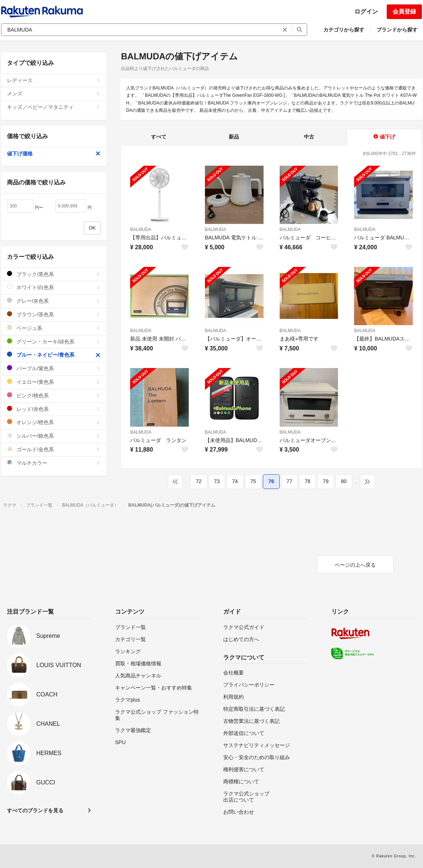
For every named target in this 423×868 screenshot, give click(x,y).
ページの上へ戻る (355, 565)
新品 (234, 137)
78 (308, 481)
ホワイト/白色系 (54, 287)
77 (290, 481)
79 (326, 481)
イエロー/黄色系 (54, 382)
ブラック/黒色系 (54, 274)
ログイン (366, 12)
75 (253, 481)
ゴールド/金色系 (54, 449)
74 (235, 481)
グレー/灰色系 (54, 301)
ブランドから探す (397, 30)
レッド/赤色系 (54, 409)
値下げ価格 (54, 154)
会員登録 (404, 12)
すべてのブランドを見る (35, 810)
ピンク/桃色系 (54, 395)
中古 (309, 137)
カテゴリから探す (344, 30)
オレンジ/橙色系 (54, 422)
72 (199, 481)
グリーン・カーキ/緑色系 (54, 341)
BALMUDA (141, 229)
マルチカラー (54, 463)
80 (344, 481)
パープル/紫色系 (54, 368)
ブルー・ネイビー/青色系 (54, 355)
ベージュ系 (54, 328)
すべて (159, 137)
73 (217, 481)
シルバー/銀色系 (54, 436)
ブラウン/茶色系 (54, 314)
